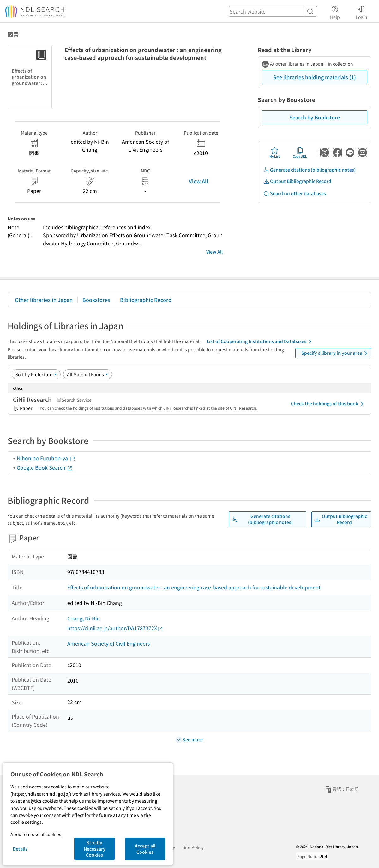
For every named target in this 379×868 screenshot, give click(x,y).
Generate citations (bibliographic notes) (309, 170)
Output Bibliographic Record (297, 181)
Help (335, 12)
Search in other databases (295, 193)
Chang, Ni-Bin (84, 618)
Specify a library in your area (335, 353)
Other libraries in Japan (44, 300)
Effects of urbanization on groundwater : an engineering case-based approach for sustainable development (194, 587)
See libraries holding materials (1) (315, 77)
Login (361, 12)
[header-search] (273, 11)
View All (199, 181)
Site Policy (193, 847)
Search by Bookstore (315, 117)
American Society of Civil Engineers (108, 643)
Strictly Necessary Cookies (95, 849)
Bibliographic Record (146, 300)
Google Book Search (45, 467)
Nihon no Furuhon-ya (46, 458)
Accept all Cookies (145, 849)
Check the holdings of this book (328, 404)
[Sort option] (36, 374)
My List (275, 153)
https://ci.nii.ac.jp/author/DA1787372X (115, 628)
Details (20, 849)
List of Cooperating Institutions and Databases (260, 341)
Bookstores (96, 300)
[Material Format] (88, 374)
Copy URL (300, 153)
